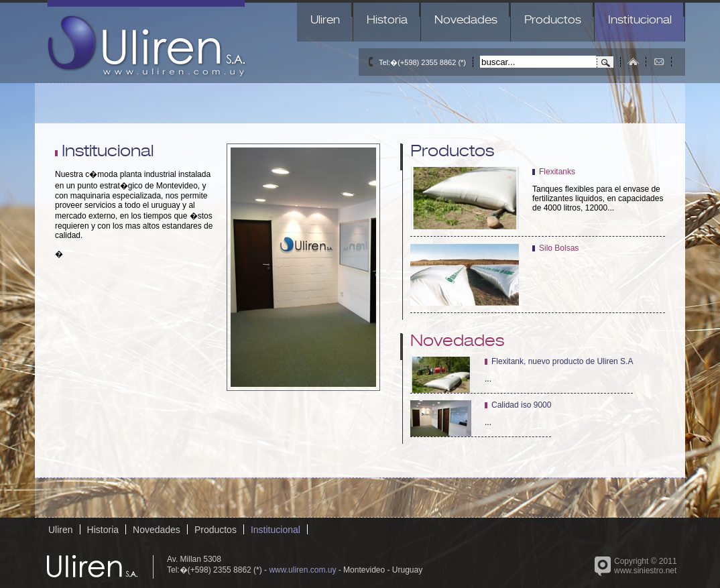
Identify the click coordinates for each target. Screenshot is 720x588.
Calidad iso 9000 (521, 405)
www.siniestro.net (645, 571)
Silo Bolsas (559, 248)
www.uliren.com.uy (302, 570)
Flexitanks (557, 172)
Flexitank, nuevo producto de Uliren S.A (562, 361)
